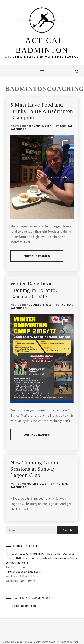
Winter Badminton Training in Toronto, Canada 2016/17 (34, 290)
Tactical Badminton (32, 598)
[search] (77, 71)
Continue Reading (37, 256)
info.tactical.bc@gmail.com (23, 572)
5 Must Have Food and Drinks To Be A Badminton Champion (42, 111)
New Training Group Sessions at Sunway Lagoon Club (34, 469)
